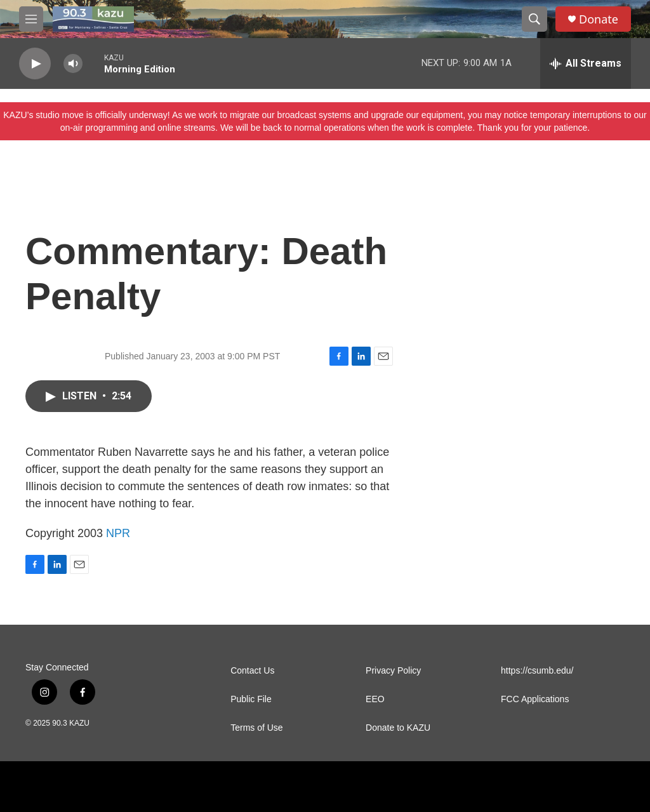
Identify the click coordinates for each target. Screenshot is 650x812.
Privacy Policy (393, 671)
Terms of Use (256, 728)
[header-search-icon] (534, 19)
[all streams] (586, 63)
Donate (599, 19)
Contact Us (252, 671)
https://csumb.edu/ (537, 671)
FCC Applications (535, 699)
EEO (375, 699)
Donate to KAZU (398, 728)
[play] (35, 64)
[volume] (73, 64)
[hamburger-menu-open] (31, 19)
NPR (118, 533)
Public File (251, 699)
